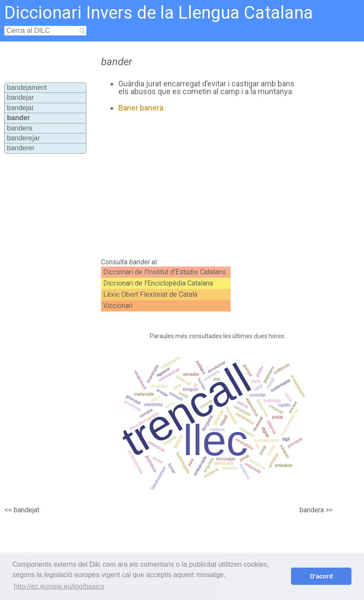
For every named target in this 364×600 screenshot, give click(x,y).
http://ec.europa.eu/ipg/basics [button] (59, 586)
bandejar (20, 97)
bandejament (27, 87)
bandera (20, 128)
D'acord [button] (321, 576)
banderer (21, 148)
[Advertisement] (197, 185)
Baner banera (141, 108)
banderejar (24, 138)
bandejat (20, 108)
